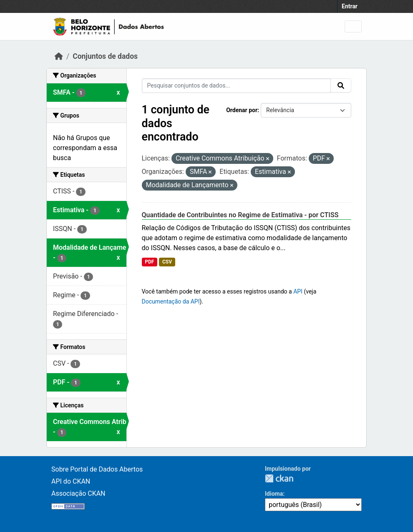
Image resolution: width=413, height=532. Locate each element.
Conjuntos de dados (105, 56)
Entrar (350, 6)
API (298, 291)
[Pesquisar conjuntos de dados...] (237, 86)
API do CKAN (71, 481)
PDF (149, 262)
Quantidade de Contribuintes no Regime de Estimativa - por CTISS (240, 215)
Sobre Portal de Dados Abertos (97, 469)
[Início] (59, 56)
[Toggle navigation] (353, 26)
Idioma (274, 494)
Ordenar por (242, 110)
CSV (167, 262)
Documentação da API (171, 301)
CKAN (279, 478)
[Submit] (341, 85)
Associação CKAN (78, 493)
